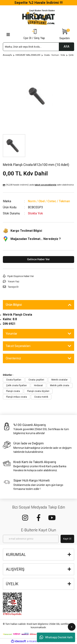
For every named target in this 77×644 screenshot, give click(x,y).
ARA (66, 47)
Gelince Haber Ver (38, 259)
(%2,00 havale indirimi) (38, 185)
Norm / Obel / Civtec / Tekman (49, 201)
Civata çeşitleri (36, 380)
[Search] (38, 47)
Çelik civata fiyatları (16, 385)
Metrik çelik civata (60, 385)
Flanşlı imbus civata (17, 397)
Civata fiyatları (14, 380)
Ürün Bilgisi (14, 305)
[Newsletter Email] (31, 539)
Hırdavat (38, 385)
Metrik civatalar (60, 380)
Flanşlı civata (13, 391)
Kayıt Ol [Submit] (67, 539)
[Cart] (65, 35)
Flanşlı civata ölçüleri (38, 391)
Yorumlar (11, 334)
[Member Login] (34, 35)
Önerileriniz (13, 358)
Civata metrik (41, 397)
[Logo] (39, 17)
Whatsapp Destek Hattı (56, 637)
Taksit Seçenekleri (18, 346)
